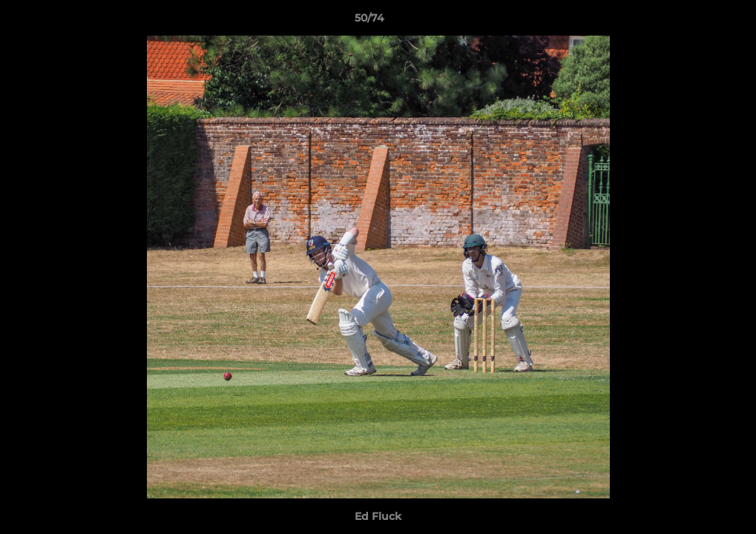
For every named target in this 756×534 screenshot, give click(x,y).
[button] (694, 22)
